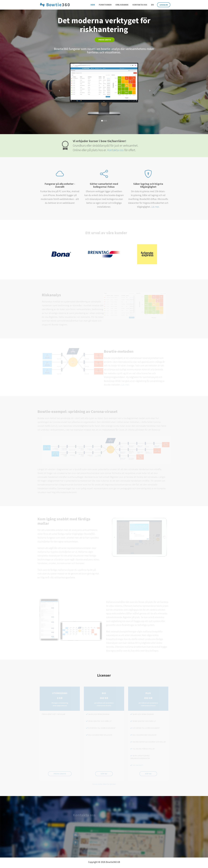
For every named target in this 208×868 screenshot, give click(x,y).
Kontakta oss (140, 5)
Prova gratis (105, 40)
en (152, 5)
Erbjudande (122, 5)
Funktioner (105, 5)
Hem (93, 5)
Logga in (164, 5)
